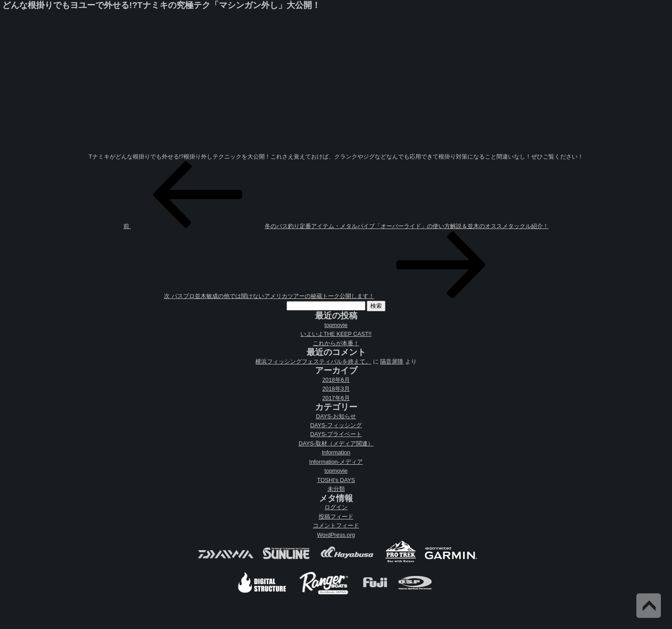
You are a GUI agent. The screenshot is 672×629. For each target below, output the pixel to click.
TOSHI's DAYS (336, 480)
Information (336, 452)
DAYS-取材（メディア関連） (336, 443)
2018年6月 (336, 380)
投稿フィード (336, 517)
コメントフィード (336, 525)
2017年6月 (336, 398)
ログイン (336, 507)
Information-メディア (336, 462)
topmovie (336, 325)
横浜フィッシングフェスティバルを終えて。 (313, 361)
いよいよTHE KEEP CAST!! (336, 334)
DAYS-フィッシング (336, 425)
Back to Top (649, 606)
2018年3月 (336, 389)
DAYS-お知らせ (336, 416)
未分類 (336, 489)
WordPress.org (336, 535)
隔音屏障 (392, 361)
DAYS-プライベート (336, 434)
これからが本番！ (336, 343)
